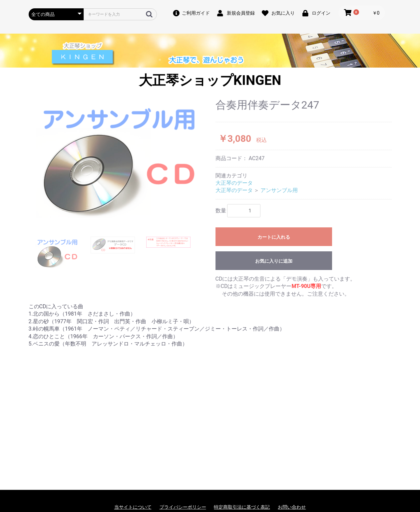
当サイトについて (133, 507)
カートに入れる (274, 237)
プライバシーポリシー (183, 507)
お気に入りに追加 (274, 261)
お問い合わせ (292, 507)
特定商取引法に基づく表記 (242, 507)
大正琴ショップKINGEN (210, 80)
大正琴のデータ (234, 183)
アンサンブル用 (279, 190)
